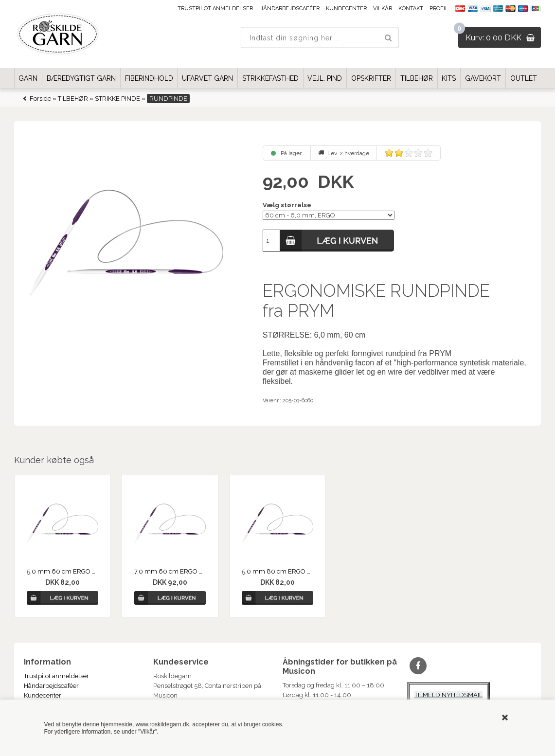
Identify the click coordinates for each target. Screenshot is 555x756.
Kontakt (411, 9)
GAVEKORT (483, 78)
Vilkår (383, 9)
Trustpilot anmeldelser (215, 9)
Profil (439, 9)
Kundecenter (346, 9)
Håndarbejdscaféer (289, 9)
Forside (40, 99)
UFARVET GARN (207, 78)
